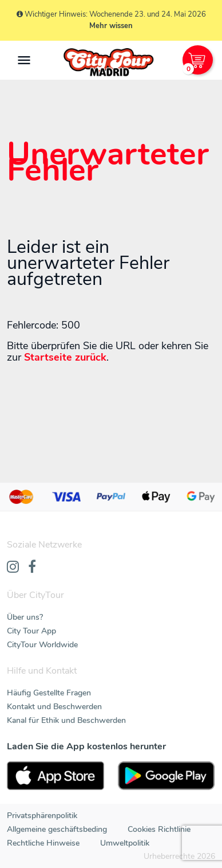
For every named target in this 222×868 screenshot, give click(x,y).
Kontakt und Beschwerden (54, 707)
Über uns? (25, 617)
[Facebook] (32, 568)
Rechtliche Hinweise (43, 843)
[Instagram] (13, 568)
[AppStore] (55, 776)
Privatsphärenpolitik (42, 816)
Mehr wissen (111, 26)
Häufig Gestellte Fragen (49, 693)
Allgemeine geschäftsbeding (57, 829)
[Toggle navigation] (24, 60)
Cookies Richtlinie (159, 829)
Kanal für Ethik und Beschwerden (66, 720)
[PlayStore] (166, 776)
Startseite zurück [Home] (65, 357)
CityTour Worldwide (42, 645)
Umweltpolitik (125, 843)
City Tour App (31, 631)
